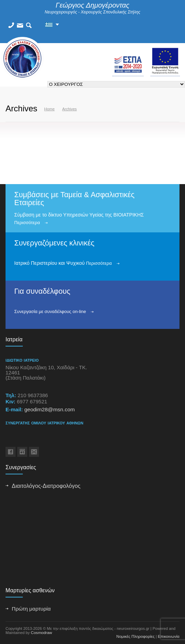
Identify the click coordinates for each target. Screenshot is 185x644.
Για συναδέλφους (42, 291)
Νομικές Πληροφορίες (135, 636)
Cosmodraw (41, 633)
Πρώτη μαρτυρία (31, 609)
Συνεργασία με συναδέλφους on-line (50, 311)
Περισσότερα (27, 223)
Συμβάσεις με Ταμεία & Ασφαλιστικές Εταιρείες (74, 199)
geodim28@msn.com (49, 409)
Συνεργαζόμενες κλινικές (54, 243)
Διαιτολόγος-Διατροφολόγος (46, 486)
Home (49, 109)
